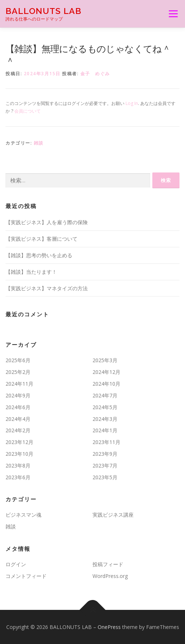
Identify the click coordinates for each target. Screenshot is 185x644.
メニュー (173, 14)
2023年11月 (106, 442)
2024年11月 (19, 384)
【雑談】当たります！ (31, 272)
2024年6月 (18, 407)
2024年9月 (18, 395)
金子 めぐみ (95, 74)
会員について (28, 111)
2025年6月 (18, 360)
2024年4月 (18, 419)
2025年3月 (105, 360)
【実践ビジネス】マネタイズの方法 (47, 288)
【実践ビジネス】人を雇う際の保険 (47, 222)
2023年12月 (19, 442)
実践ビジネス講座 (113, 515)
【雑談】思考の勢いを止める (39, 255)
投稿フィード (108, 564)
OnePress (109, 627)
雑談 (39, 143)
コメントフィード (26, 576)
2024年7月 (105, 395)
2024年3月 (105, 419)
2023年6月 (18, 477)
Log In (132, 103)
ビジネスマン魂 (23, 515)
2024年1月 (105, 430)
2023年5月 (105, 477)
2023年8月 (18, 465)
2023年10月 (19, 454)
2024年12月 (106, 372)
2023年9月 (105, 454)
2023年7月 (105, 465)
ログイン (16, 564)
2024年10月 (106, 384)
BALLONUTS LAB (43, 11)
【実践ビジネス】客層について (41, 239)
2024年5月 (105, 407)
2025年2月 (18, 372)
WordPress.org (110, 576)
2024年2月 (18, 430)
